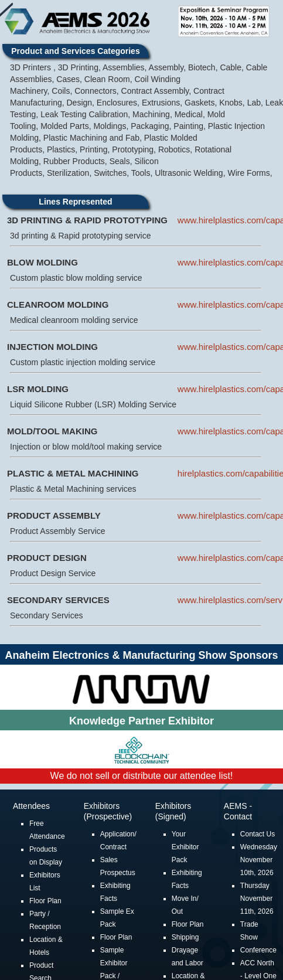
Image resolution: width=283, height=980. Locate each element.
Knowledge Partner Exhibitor (141, 722)
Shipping (185, 938)
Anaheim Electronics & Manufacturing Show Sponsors (141, 656)
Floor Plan (45, 902)
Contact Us (258, 835)
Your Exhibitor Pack (185, 848)
